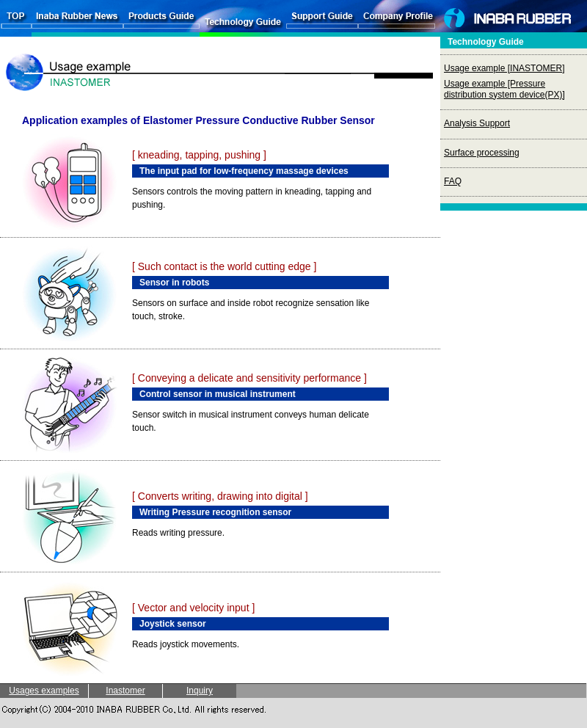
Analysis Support (477, 123)
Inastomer (125, 691)
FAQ (453, 181)
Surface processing (482, 153)
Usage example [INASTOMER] (504, 68)
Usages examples (44, 691)
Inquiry (200, 691)
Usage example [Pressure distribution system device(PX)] (504, 89)
